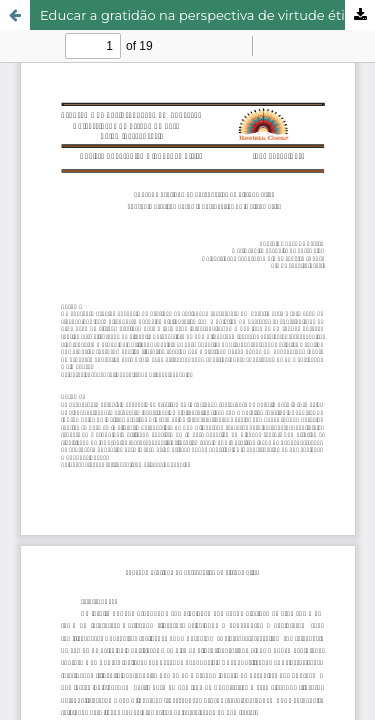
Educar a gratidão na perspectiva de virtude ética (200, 15)
